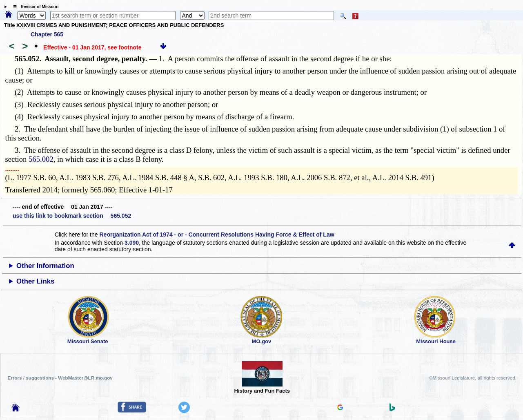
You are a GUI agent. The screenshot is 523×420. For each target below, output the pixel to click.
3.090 (132, 243)
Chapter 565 (47, 34)
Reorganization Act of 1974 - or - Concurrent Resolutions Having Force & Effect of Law (217, 235)
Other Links (35, 281)
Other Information (45, 266)
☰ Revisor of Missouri (34, 7)
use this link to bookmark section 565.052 (72, 216)
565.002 (41, 159)
